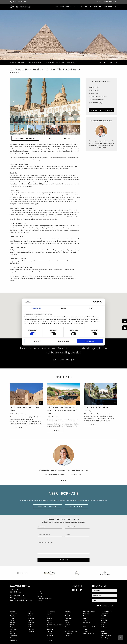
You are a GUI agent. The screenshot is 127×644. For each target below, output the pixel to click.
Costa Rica (68, 633)
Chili (103, 618)
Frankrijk (67, 616)
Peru (103, 625)
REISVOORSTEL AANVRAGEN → (101, 110)
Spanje (67, 627)
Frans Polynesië (106, 638)
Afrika (13, 612)
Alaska (85, 629)
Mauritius (13, 623)
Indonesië (31, 618)
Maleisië (31, 625)
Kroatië (67, 623)
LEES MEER (19, 428)
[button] (61, 480)
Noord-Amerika (89, 627)
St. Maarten (50, 638)
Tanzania (13, 638)
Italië (66, 620)
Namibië (13, 625)
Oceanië (104, 631)
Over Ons (40, 594)
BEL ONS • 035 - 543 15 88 (18, 2)
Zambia (12, 631)
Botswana (13, 614)
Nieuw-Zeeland (106, 636)
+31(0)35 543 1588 (18, 596)
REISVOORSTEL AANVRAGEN (48, 506)
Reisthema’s (78, 7)
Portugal (68, 625)
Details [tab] (64, 308)
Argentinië (105, 614)
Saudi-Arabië (87, 623)
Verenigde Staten (89, 633)
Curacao (49, 623)
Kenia (12, 618)
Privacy (40, 600)
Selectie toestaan (64, 341)
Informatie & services (94, 7)
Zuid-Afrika (14, 640)
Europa (68, 612)
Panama (68, 636)
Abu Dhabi (86, 614)
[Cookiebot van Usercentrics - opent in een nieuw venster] (95, 302)
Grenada (49, 627)
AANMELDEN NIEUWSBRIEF (105, 606)
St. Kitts (49, 640)
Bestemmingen (66, 7)
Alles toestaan (90, 341)
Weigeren (37, 341)
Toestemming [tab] (36, 308)
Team (40, 592)
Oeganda (13, 627)
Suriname (104, 627)
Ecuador (104, 623)
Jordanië (86, 618)
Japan (30, 620)
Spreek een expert (110, 2)
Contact (40, 596)
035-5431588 (101, 147)
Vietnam (31, 631)
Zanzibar (13, 634)
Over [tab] (91, 308)
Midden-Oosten (89, 612)
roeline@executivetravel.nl (55, 474)
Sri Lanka (31, 627)
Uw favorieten (110, 7)
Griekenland (69, 618)
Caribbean (51, 612)
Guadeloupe (50, 629)
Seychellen (13, 629)
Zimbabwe (14, 636)
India (30, 616)
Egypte (12, 616)
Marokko (13, 620)
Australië (104, 633)
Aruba (49, 616)
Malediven (32, 623)
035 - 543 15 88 (75, 474)
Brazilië (104, 616)
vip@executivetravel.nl (99, 145)
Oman (85, 620)
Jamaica (49, 631)
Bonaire (49, 620)
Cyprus (67, 614)
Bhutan (31, 614)
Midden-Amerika (71, 631)
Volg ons (100, 2)
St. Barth (49, 634)
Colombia (104, 620)
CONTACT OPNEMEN (77, 506)
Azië (30, 612)
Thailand (31, 629)
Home (56, 7)
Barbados (50, 618)
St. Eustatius (51, 636)
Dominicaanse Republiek (54, 625)
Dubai (85, 616)
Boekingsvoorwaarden (45, 598)
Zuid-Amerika (106, 612)
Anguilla (49, 614)
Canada (86, 631)
